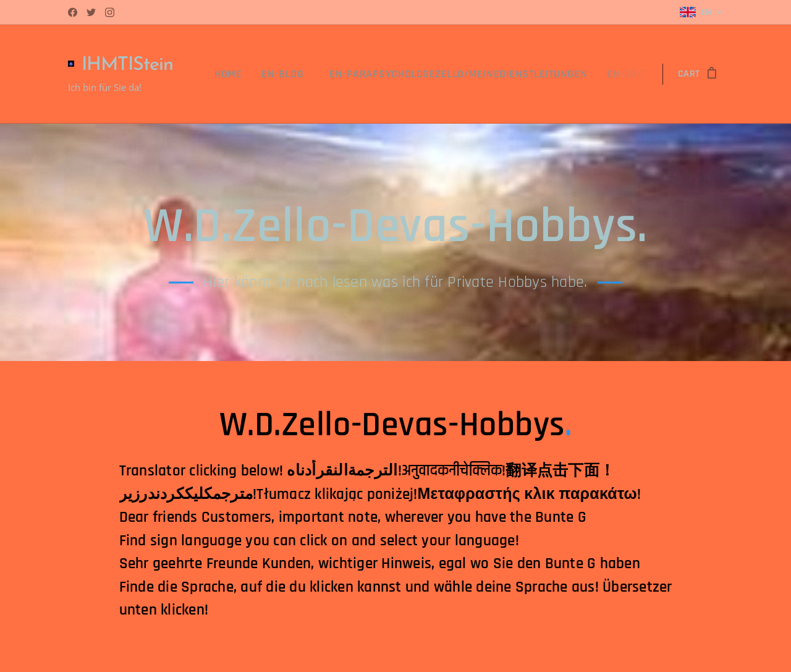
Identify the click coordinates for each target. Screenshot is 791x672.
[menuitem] (261, 74)
